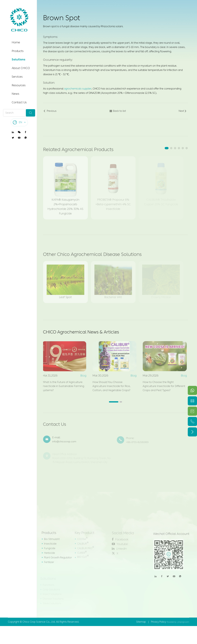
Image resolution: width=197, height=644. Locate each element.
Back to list (118, 111)
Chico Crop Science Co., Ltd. (39, 625)
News (15, 94)
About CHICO (21, 68)
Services (17, 77)
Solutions (18, 59)
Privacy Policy (159, 625)
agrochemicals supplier (78, 88)
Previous (50, 111)
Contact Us (19, 102)
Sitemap (141, 625)
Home (16, 42)
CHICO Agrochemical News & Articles (84, 333)
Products (18, 51)
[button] (167, 148)
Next (183, 111)
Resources (19, 85)
